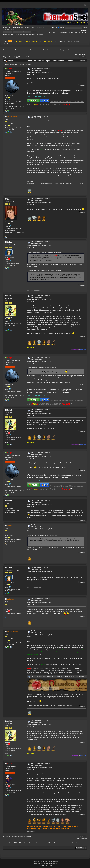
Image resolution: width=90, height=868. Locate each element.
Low (9, 199)
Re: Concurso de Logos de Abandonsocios (41, 69)
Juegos (61, 28)
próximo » (83, 54)
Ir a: (74, 848)
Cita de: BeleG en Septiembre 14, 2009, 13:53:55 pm (42, 535)
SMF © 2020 (45, 861)
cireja (9, 68)
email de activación (9, 29)
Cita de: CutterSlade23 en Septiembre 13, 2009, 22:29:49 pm (44, 252)
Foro (54, 28)
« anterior (77, 54)
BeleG (10, 296)
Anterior (11, 57)
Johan (10, 242)
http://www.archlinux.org (34, 290)
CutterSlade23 (13, 116)
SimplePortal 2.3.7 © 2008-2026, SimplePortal (46, 863)
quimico (11, 525)
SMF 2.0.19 (37, 861)
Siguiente (22, 57)
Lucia (9, 501)
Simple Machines (53, 861)
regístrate (34, 28)
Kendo (10, 764)
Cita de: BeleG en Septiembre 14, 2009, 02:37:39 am (42, 368)
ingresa (27, 28)
